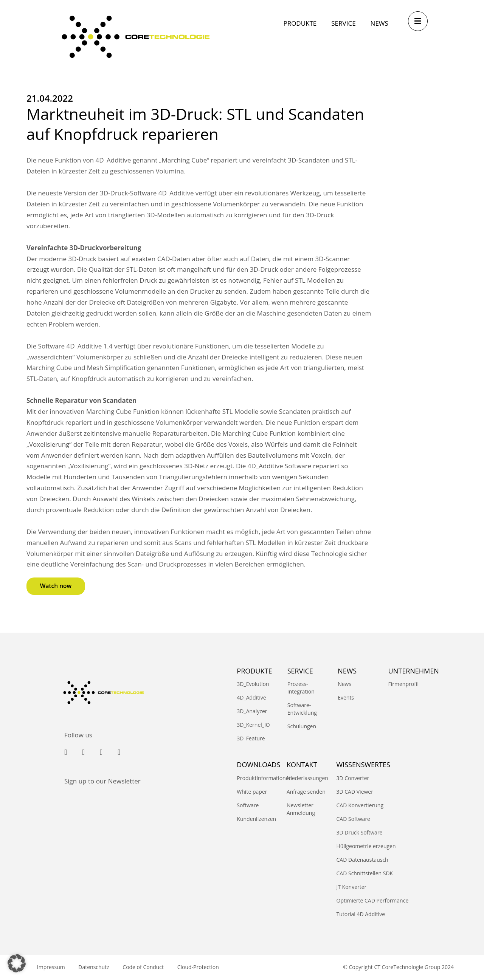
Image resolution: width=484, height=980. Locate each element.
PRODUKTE (254, 671)
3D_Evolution (253, 684)
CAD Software (353, 819)
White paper (252, 792)
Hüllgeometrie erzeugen (366, 846)
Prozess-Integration (301, 688)
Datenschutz (96, 967)
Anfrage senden (306, 792)
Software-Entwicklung (302, 709)
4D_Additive (251, 698)
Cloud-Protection (204, 967)
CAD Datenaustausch (362, 860)
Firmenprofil (403, 684)
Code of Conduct (147, 967)
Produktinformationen (258, 778)
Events (346, 698)
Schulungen (302, 727)
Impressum (52, 967)
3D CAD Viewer (355, 792)
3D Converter (353, 778)
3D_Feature (251, 739)
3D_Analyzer (252, 711)
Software (248, 805)
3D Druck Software (360, 832)
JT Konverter (352, 887)
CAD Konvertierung (360, 805)
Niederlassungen (307, 778)
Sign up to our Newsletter (102, 781)
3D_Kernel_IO (253, 725)
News (344, 684)
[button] (17, 963)
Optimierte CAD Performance (373, 900)
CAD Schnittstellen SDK (365, 873)
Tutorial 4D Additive (361, 914)
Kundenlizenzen (256, 819)
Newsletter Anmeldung (301, 809)
